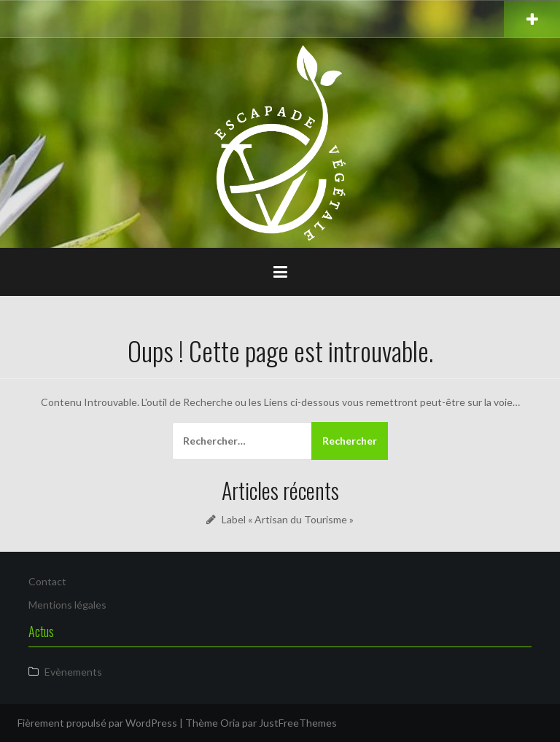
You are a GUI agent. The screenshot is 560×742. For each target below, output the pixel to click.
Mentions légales (67, 605)
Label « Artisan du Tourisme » (288, 519)
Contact (47, 581)
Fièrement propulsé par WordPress (97, 723)
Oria (230, 723)
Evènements (73, 672)
